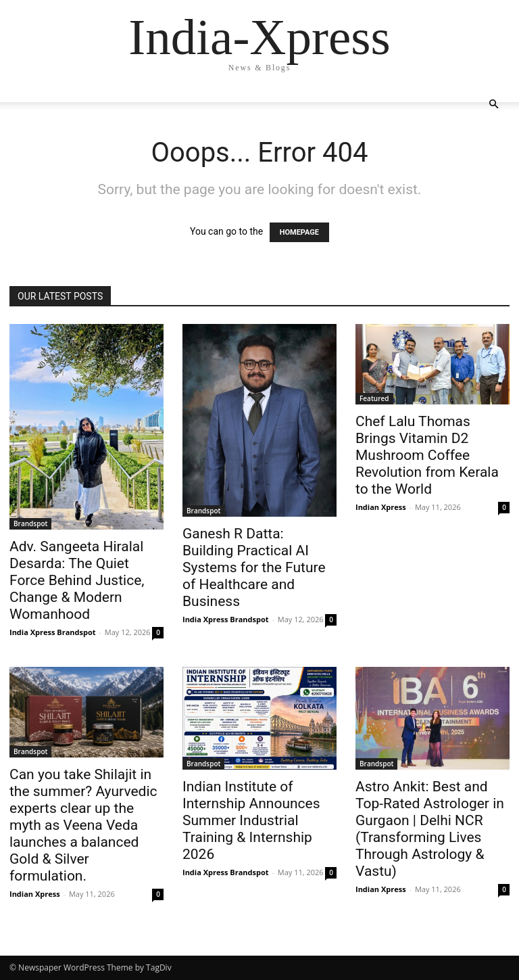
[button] (493, 104)
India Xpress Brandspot (53, 632)
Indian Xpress (381, 507)
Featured (374, 398)
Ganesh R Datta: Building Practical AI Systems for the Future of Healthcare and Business (254, 567)
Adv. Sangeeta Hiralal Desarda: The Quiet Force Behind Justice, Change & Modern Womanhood (77, 580)
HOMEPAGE (299, 232)
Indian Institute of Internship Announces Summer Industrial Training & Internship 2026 (251, 820)
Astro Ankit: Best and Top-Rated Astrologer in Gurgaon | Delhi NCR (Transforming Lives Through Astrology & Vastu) (430, 829)
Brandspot (30, 523)
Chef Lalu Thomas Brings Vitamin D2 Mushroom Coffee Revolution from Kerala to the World (427, 455)
